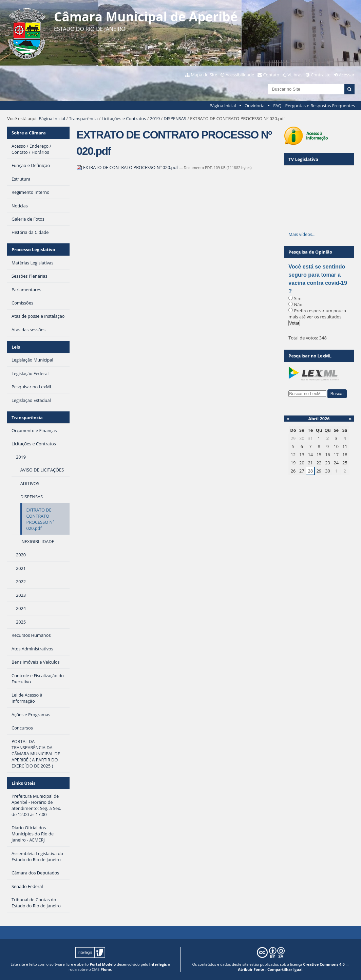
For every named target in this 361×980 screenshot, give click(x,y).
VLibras (295, 75)
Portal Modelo (103, 964)
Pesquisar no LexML (310, 356)
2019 (155, 118)
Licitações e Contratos (124, 118)
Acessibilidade (240, 75)
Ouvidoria (255, 106)
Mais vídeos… (302, 234)
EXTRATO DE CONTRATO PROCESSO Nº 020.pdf (128, 167)
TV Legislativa (303, 159)
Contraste (321, 75)
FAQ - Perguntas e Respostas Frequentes (314, 106)
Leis (16, 347)
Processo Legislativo (33, 249)
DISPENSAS (175, 118)
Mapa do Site (204, 75)
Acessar (347, 75)
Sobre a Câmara (29, 133)
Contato (271, 75)
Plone (106, 969)
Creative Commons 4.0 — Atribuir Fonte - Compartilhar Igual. (293, 967)
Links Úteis (23, 783)
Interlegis (158, 964)
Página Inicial (223, 106)
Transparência (83, 118)
